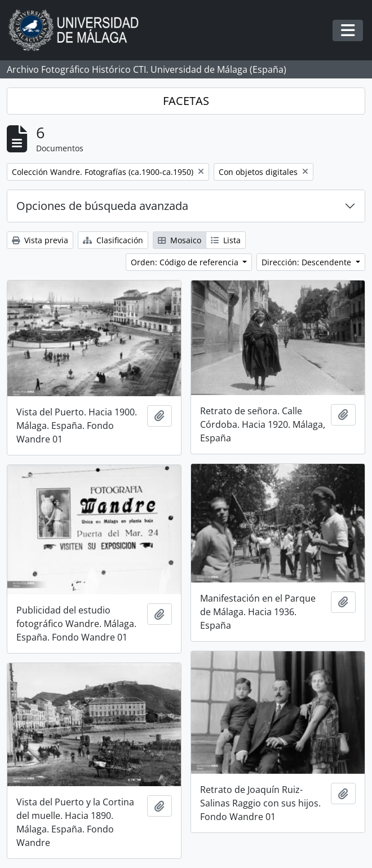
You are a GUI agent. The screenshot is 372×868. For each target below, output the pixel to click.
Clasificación (113, 240)
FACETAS (186, 101)
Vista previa (40, 240)
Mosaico (180, 240)
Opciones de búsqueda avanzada (102, 206)
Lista (226, 240)
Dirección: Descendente (307, 262)
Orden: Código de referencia (186, 262)
